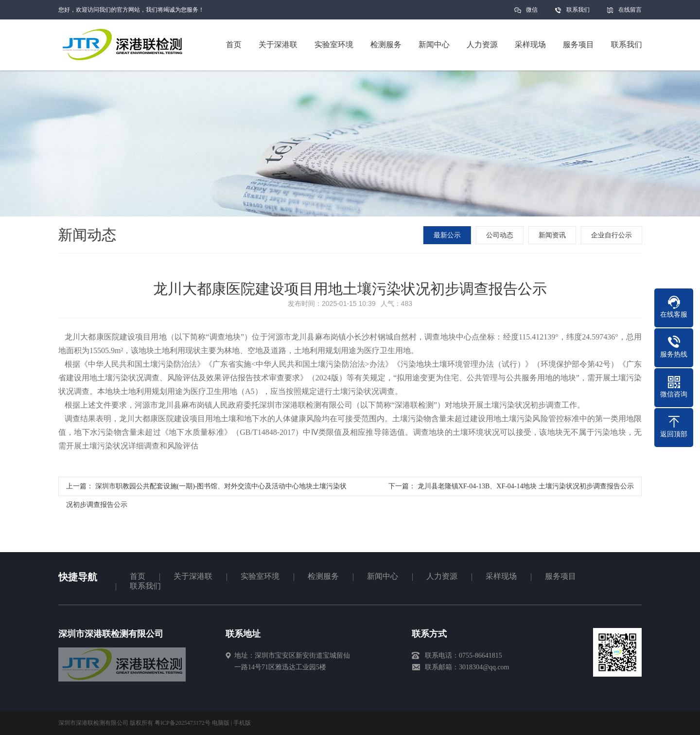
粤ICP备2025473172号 (183, 723)
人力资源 (442, 576)
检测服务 (323, 576)
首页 (138, 576)
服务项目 (560, 576)
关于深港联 (193, 576)
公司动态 (501, 235)
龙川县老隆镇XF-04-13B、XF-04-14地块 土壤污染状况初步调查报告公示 (526, 489)
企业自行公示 (613, 235)
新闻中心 (383, 576)
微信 (532, 13)
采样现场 (501, 576)
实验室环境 (260, 576)
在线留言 (630, 10)
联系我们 (578, 10)
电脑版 (221, 723)
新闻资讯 (554, 235)
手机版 (242, 723)
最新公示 (449, 235)
